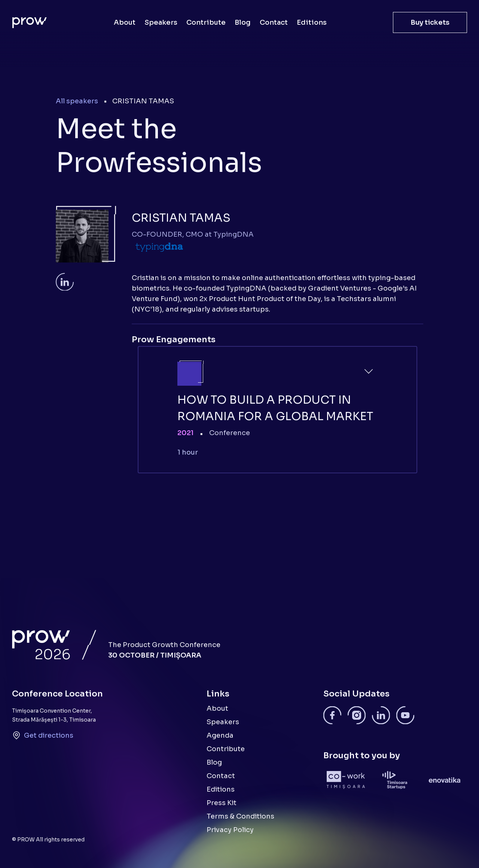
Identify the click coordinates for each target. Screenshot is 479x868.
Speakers (161, 22)
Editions (312, 22)
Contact (274, 22)
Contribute (206, 22)
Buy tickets (430, 22)
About (125, 22)
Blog (243, 22)
